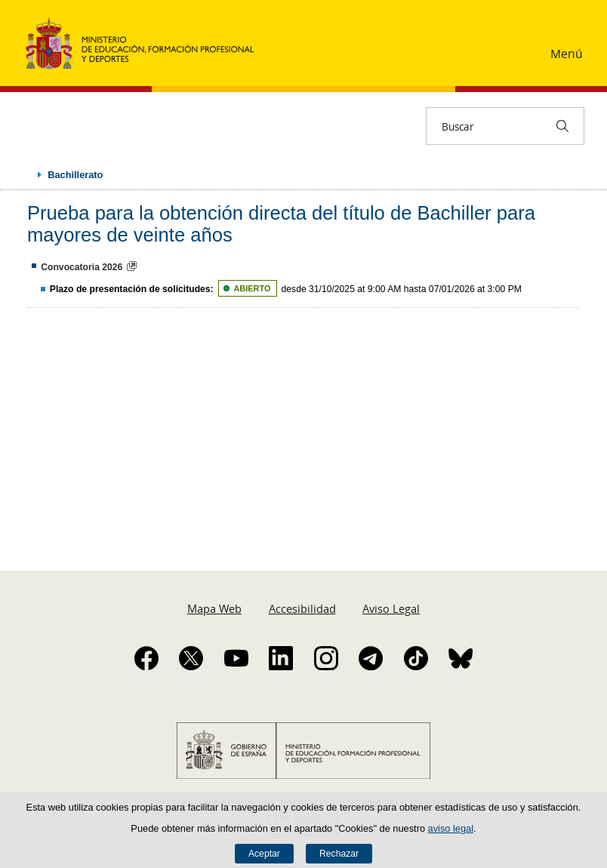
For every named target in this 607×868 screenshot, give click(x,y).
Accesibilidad (302, 608)
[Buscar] (562, 126)
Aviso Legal (391, 608)
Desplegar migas (24, 174)
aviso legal (451, 828)
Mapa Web (214, 608)
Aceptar (264, 854)
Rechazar (339, 854)
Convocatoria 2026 (82, 267)
